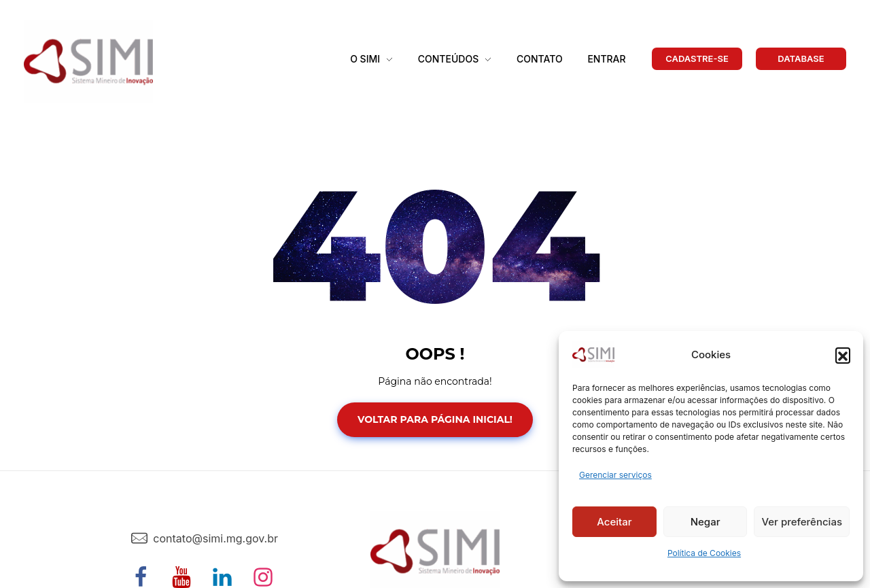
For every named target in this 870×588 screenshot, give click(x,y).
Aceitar (614, 522)
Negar (706, 522)
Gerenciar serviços (615, 475)
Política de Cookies (704, 553)
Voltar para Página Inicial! (435, 419)
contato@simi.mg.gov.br (215, 538)
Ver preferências (802, 522)
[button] (843, 355)
